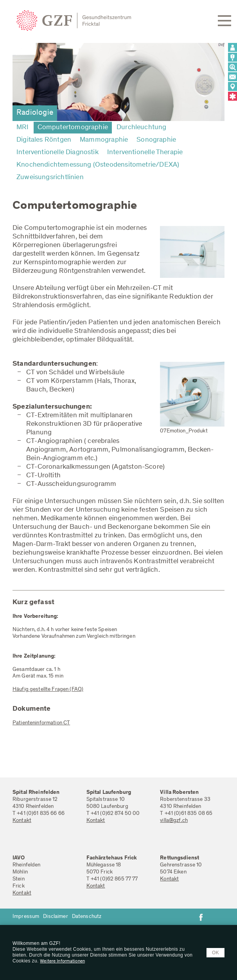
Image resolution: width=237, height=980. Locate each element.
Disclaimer (55, 917)
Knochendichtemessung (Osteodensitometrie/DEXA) (98, 165)
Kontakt (22, 821)
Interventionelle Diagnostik (57, 153)
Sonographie (156, 140)
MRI (23, 128)
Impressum (26, 917)
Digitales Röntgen (44, 140)
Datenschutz (87, 917)
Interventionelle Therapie (145, 153)
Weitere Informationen (62, 961)
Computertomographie (73, 128)
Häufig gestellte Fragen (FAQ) (48, 690)
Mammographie (104, 140)
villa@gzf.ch (174, 821)
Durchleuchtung (142, 128)
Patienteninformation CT (41, 723)
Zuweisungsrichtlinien (50, 178)
